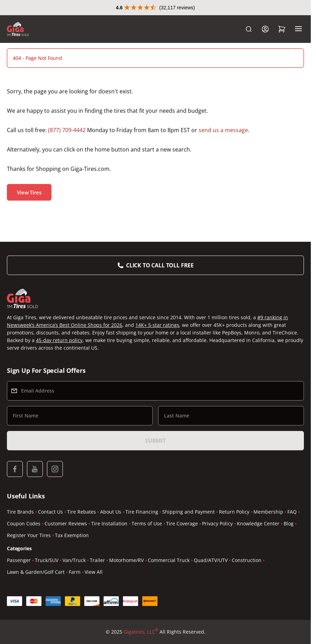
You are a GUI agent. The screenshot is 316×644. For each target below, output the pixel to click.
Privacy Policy (217, 523)
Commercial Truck (169, 560)
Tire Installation (109, 523)
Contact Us (50, 512)
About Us (111, 512)
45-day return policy (59, 340)
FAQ (292, 512)
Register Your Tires (29, 535)
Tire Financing (142, 512)
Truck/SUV (47, 560)
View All (94, 572)
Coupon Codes (24, 523)
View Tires (29, 192)
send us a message (223, 130)
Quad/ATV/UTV (211, 560)
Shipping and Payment (189, 512)
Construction (247, 560)
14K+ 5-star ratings (157, 325)
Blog (289, 523)
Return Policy (234, 512)
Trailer (97, 560)
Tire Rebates (82, 512)
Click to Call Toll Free (160, 265)
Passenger (19, 560)
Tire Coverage (182, 523)
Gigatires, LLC (141, 632)
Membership (268, 512)
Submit (155, 441)
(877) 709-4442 (67, 130)
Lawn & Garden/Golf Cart (36, 572)
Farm (75, 572)
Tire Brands (20, 512)
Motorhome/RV (126, 560)
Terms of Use (147, 523)
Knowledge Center (258, 523)
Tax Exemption (72, 535)
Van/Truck (74, 560)
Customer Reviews (66, 523)
